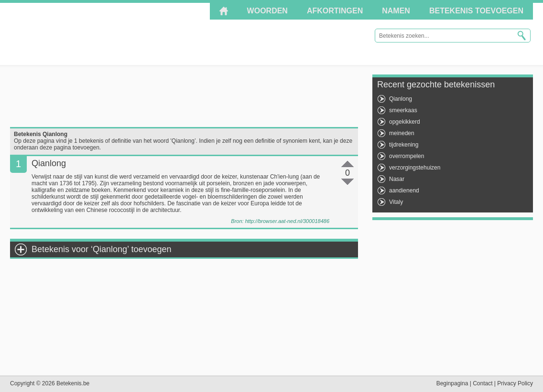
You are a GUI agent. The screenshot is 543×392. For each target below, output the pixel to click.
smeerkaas (403, 110)
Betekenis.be (96, 33)
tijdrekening (404, 145)
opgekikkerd (405, 122)
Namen (396, 11)
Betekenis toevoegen (476, 11)
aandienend (404, 191)
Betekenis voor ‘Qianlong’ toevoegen (102, 249)
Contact (483, 383)
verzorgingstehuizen (415, 168)
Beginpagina (452, 383)
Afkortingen (335, 11)
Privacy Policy (515, 383)
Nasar (397, 179)
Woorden (267, 11)
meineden (402, 133)
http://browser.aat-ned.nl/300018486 (287, 221)
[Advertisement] (184, 96)
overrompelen (407, 156)
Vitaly (396, 202)
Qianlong (401, 99)
